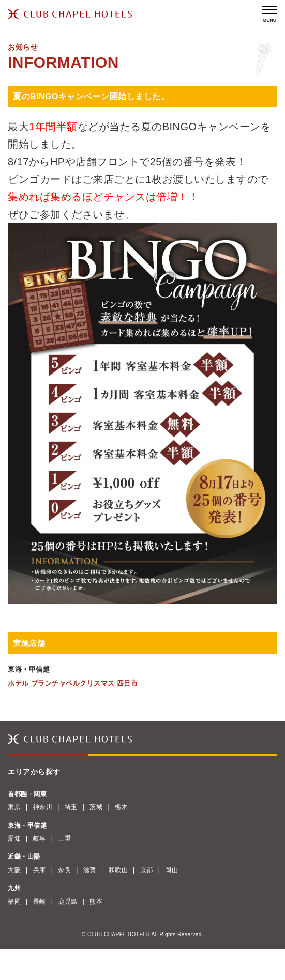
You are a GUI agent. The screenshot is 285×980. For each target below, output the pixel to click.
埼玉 (71, 807)
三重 (64, 838)
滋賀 (90, 870)
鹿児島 (68, 901)
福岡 (14, 901)
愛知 (14, 838)
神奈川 (43, 807)
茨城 (96, 807)
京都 (147, 870)
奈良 (64, 870)
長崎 (40, 901)
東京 (14, 807)
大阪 (14, 870)
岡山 (171, 870)
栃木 (121, 807)
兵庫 (40, 870)
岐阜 (40, 838)
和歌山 (118, 870)
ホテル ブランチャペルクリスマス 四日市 (73, 683)
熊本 (96, 901)
